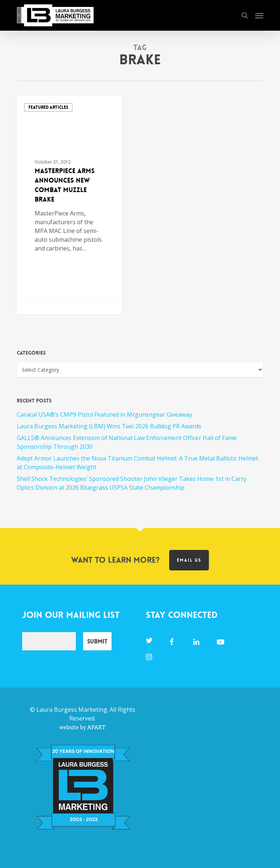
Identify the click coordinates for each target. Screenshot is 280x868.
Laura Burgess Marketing (72, 710)
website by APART (82, 727)
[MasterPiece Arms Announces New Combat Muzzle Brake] (69, 205)
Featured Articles (48, 107)
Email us (189, 560)
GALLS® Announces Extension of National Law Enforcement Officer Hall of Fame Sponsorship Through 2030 (127, 442)
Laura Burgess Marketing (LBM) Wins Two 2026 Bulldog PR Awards (109, 426)
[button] (259, 15)
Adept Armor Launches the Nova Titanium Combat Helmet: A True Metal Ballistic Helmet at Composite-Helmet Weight (137, 463)
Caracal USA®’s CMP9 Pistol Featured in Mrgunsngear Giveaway (104, 414)
